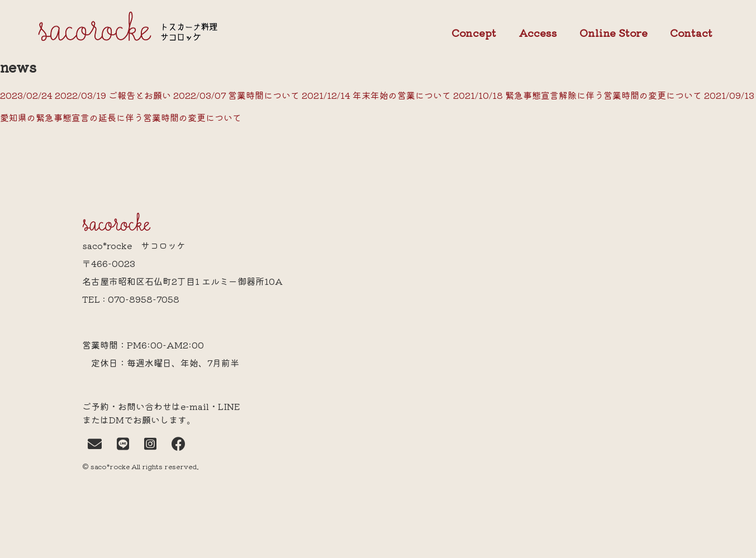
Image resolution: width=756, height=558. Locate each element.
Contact (691, 33)
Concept (474, 33)
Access (538, 32)
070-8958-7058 (144, 299)
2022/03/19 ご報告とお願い (113, 95)
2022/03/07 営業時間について (235, 95)
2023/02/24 (27, 95)
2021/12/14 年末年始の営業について (375, 95)
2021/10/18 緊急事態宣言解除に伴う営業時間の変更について (576, 95)
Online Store (614, 33)
